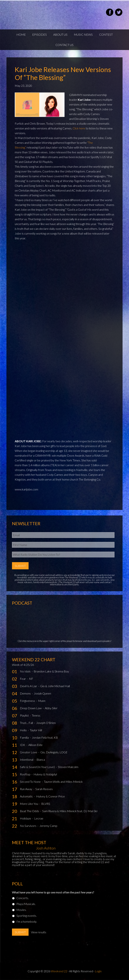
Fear (23, 679)
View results (39, 932)
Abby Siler (51, 708)
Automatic (27, 796)
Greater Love (29, 752)
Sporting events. (27, 916)
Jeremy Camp (48, 826)
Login (98, 971)
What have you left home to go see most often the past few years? (53, 892)
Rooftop (25, 774)
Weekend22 (50, 13)
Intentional (27, 759)
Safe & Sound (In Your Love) (38, 767)
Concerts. (23, 898)
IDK (23, 745)
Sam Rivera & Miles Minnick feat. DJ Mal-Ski (70, 811)
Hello (24, 730)
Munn (42, 701)
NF (31, 679)
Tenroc (36, 715)
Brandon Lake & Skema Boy (51, 671)
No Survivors (28, 826)
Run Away (26, 789)
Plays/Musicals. (26, 904)
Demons (26, 693)
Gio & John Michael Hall (55, 686)
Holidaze (26, 818)
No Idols (26, 671)
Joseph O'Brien (46, 723)
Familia (25, 737)
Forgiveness (28, 701)
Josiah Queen (42, 693)
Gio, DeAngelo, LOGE (54, 752)
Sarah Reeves (44, 789)
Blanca (41, 759)
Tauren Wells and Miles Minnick (63, 782)
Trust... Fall (27, 723)
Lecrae (39, 818)
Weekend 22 (59, 971)
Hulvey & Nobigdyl (45, 774)
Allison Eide (35, 745)
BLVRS (46, 804)
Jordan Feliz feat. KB (45, 737)
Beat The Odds (30, 811)
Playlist (25, 715)
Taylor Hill (36, 730)
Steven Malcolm (68, 767)
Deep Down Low (31, 708)
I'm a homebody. (27, 921)
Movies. (21, 910)
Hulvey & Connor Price (50, 796)
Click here (79, 128)
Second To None (31, 782)
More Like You (29, 804)
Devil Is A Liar (29, 686)
